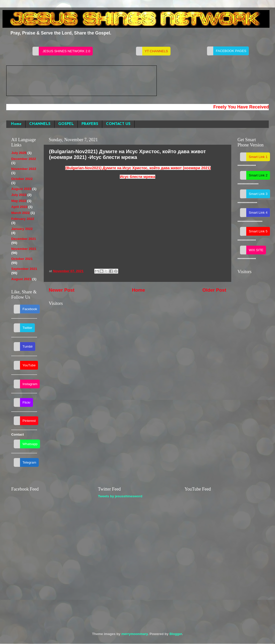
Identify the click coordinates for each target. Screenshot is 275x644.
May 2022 (19, 201)
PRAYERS (90, 124)
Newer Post (62, 290)
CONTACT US (118, 124)
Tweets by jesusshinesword (120, 496)
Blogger (176, 634)
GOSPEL (66, 124)
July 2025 (19, 153)
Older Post (214, 290)
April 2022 (19, 207)
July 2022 (19, 195)
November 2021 (24, 249)
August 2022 (21, 189)
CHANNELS (40, 124)
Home (16, 124)
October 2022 (22, 179)
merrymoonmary (134, 634)
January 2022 (22, 229)
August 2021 (21, 279)
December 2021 (24, 239)
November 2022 (24, 169)
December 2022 (24, 159)
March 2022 (20, 213)
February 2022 (23, 219)
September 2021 (24, 269)
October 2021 (22, 259)
